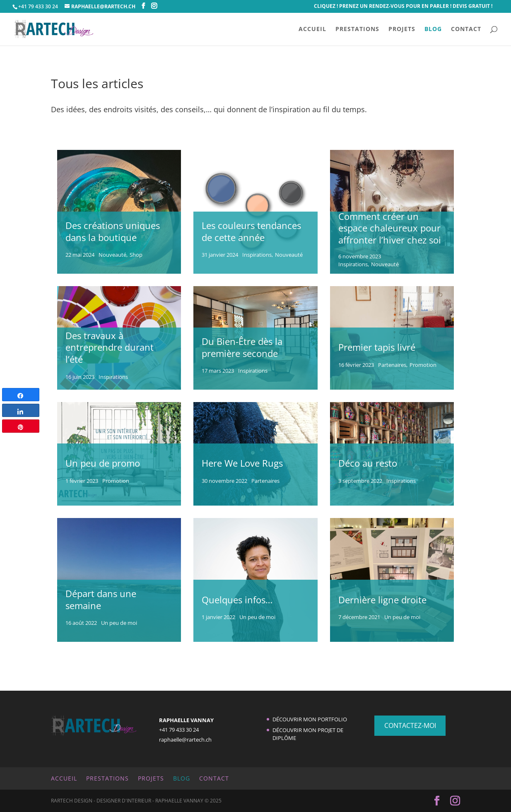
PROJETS (402, 29)
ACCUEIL (312, 29)
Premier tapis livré (377, 347)
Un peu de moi (119, 623)
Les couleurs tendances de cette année (251, 231)
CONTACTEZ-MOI (410, 725)
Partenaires (392, 365)
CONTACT (466, 29)
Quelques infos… (237, 600)
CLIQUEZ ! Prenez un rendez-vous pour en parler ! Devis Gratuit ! (403, 7)
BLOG (433, 29)
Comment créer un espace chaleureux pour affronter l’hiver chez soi (390, 228)
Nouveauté (112, 255)
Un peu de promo (103, 463)
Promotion (423, 365)
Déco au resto (368, 463)
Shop (136, 255)
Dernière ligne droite (382, 600)
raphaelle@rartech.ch (185, 740)
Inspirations (257, 255)
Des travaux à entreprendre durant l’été (110, 347)
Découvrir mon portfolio (310, 719)
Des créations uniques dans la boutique (113, 231)
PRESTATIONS (357, 29)
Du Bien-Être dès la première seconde (242, 347)
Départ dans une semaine (101, 599)
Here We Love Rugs (242, 463)
